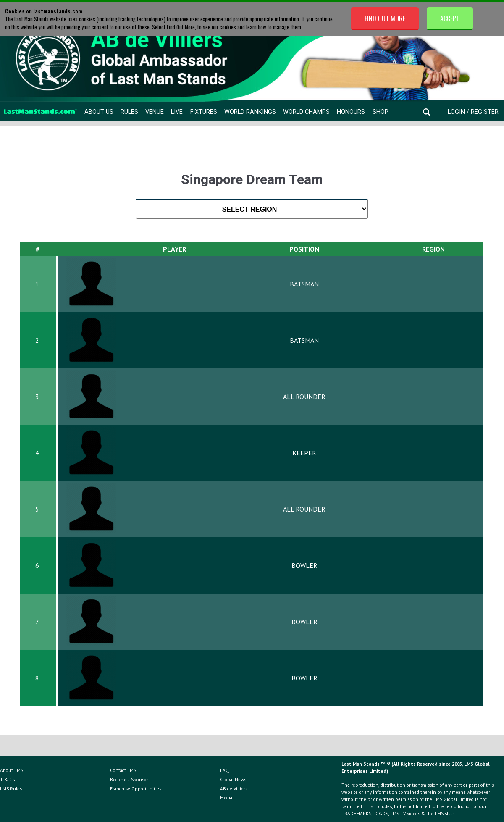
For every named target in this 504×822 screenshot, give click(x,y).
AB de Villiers (234, 789)
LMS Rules (11, 789)
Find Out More (385, 18)
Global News (233, 780)
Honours (351, 112)
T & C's (7, 780)
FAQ (224, 770)
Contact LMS (123, 770)
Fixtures (204, 112)
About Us (99, 112)
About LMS (12, 770)
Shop (381, 112)
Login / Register (473, 112)
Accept (450, 18)
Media (226, 798)
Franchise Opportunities (136, 789)
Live (177, 112)
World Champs (306, 112)
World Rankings (250, 112)
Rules (129, 112)
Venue (155, 112)
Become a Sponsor (129, 780)
